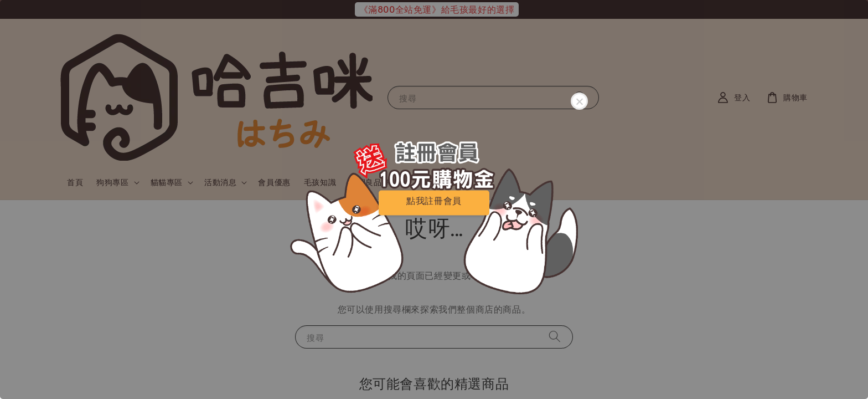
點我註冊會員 (434, 200)
